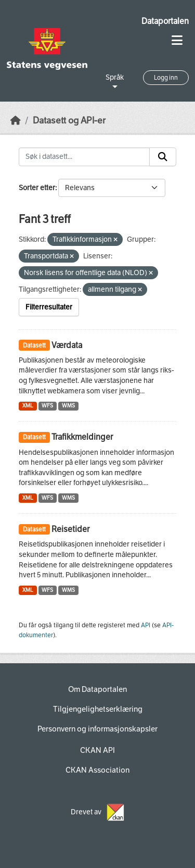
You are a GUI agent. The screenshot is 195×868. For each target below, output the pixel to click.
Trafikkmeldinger (82, 437)
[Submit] (163, 157)
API (146, 625)
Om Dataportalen (97, 689)
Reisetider (70, 529)
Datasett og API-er (69, 121)
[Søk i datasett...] (84, 157)
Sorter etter (37, 188)
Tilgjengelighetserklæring (98, 709)
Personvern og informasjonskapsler (97, 729)
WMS (68, 406)
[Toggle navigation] (177, 40)
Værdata (67, 345)
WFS (47, 406)
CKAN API (97, 750)
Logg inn (166, 78)
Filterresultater (49, 307)
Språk (115, 77)
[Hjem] (16, 121)
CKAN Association (97, 770)
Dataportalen (165, 21)
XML (28, 406)
